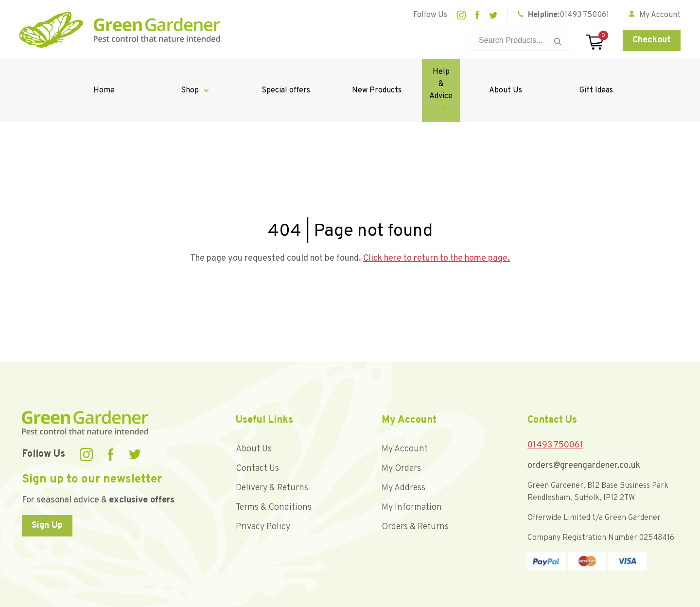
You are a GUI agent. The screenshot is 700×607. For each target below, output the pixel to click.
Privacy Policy (263, 491)
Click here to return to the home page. (437, 222)
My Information (412, 471)
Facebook (477, 15)
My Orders (401, 432)
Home (100, 72)
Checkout (652, 40)
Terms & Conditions (274, 471)
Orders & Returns (415, 491)
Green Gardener (120, 30)
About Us (517, 72)
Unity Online (660, 597)
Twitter (493, 15)
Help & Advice (428, 72)
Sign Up (47, 489)
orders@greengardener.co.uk (584, 429)
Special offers (267, 72)
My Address (403, 452)
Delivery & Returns (272, 452)
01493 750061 (584, 15)
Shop (178, 72)
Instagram (461, 15)
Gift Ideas (600, 72)
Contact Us (257, 432)
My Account (405, 413)
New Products (350, 72)
